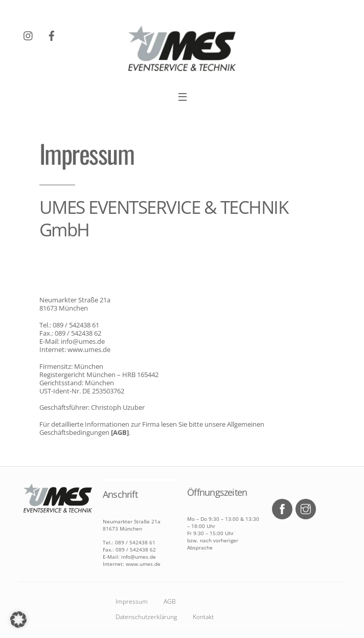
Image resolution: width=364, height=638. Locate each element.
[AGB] (119, 432)
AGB (170, 601)
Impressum (132, 601)
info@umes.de (83, 341)
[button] (18, 620)
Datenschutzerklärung (146, 617)
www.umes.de (88, 349)
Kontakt (203, 617)
